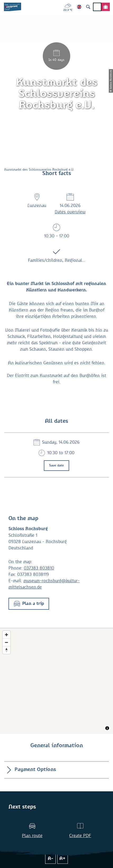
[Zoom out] (6, 642)
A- (51, 858)
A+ (62, 858)
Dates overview (70, 212)
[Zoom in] (6, 635)
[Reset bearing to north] (6, 650)
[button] (29, 604)
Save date (56, 466)
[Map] (56, 681)
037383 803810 (39, 568)
